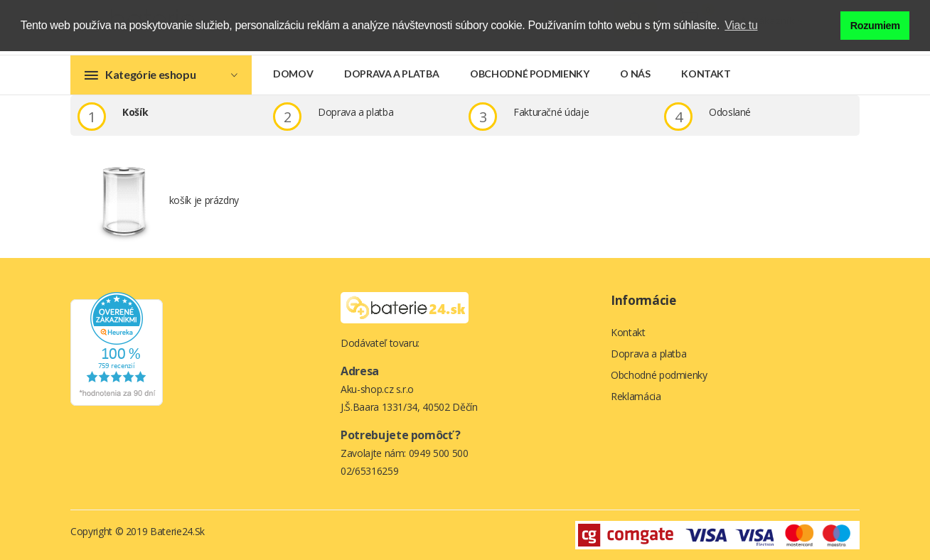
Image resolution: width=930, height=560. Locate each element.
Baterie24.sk (177, 531)
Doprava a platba (391, 74)
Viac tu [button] (741, 25)
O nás (635, 74)
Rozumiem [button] (875, 26)
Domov (293, 74)
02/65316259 (369, 471)
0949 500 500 (439, 453)
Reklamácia (636, 396)
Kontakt (706, 74)
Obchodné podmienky (530, 74)
